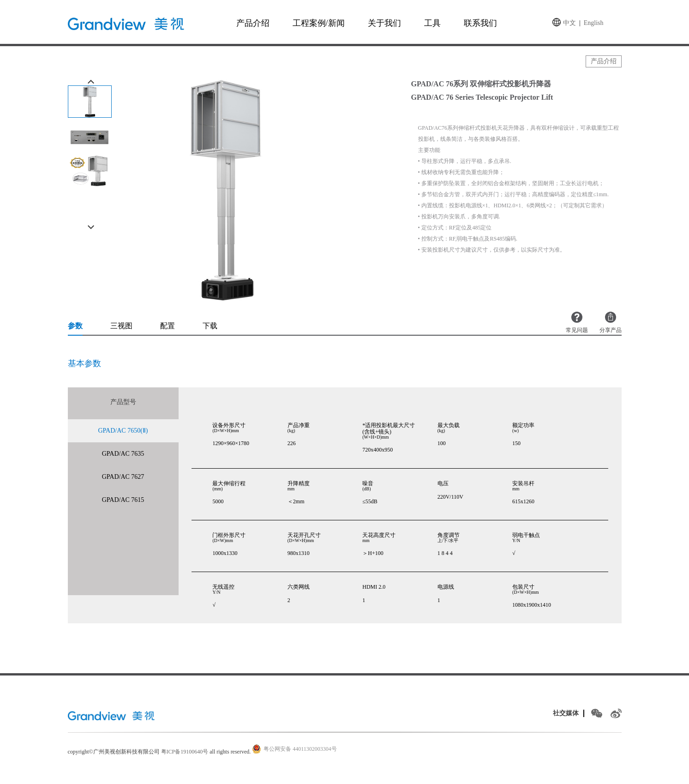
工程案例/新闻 (319, 23)
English (594, 23)
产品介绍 (253, 23)
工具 (432, 23)
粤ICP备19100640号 (185, 752)
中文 (569, 23)
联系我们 (480, 23)
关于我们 (384, 23)
